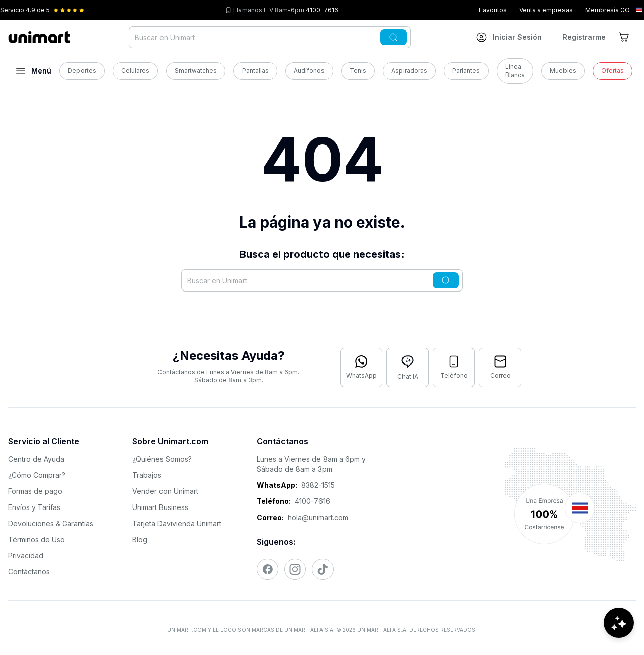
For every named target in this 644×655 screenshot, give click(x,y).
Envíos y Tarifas (34, 507)
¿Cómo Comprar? (37, 475)
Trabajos (147, 475)
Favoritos (493, 10)
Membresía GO (608, 10)
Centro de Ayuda (36, 459)
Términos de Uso (36, 539)
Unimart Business (160, 507)
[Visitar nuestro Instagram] (295, 569)
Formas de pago (35, 491)
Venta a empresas (546, 10)
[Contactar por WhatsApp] (361, 368)
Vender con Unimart (165, 491)
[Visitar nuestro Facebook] (267, 569)
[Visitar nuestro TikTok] (323, 569)
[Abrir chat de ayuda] (619, 625)
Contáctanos (29, 572)
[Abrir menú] (34, 71)
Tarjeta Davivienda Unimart (177, 523)
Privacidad (26, 556)
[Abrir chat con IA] (408, 368)
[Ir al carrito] (625, 37)
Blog (140, 539)
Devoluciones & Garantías (51, 523)
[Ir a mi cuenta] (509, 37)
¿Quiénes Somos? (162, 459)
